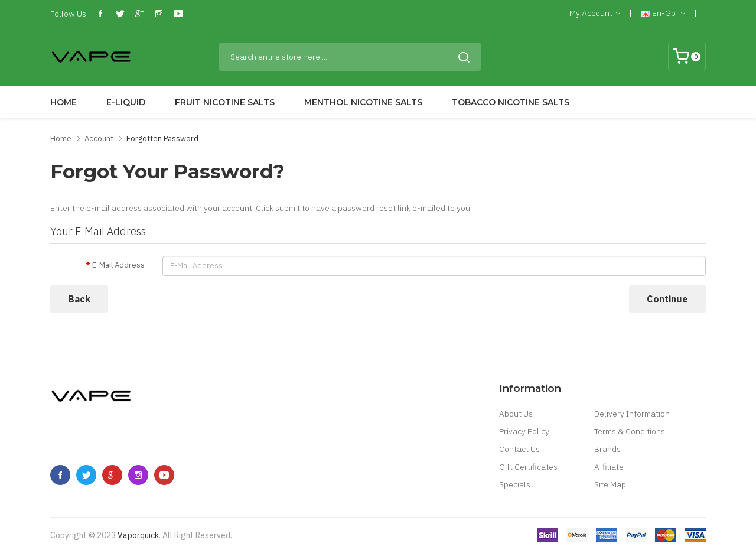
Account (99, 139)
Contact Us (519, 449)
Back (79, 299)
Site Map (610, 484)
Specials (515, 484)
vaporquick (138, 535)
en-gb (663, 14)
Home (61, 139)
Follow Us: (69, 14)
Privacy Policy (524, 431)
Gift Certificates (528, 467)
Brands (607, 449)
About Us (516, 414)
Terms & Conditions (630, 431)
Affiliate (609, 467)
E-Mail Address (118, 265)
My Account (595, 14)
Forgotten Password (162, 139)
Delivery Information (632, 414)
